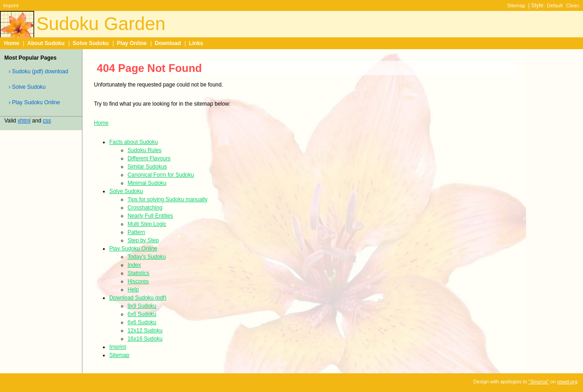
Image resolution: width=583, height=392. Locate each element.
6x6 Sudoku (142, 314)
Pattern (136, 232)
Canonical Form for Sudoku (161, 175)
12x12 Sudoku (145, 331)
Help (133, 290)
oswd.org (567, 382)
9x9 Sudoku (142, 306)
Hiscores (138, 281)
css (47, 121)
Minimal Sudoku (147, 183)
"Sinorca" (539, 382)
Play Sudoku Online (133, 249)
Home (12, 43)
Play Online (132, 43)
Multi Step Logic (147, 224)
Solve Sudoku (91, 43)
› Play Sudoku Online (34, 102)
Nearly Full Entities (150, 216)
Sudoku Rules (145, 150)
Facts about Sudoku (134, 142)
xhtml (24, 121)
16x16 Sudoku (145, 339)
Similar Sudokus (147, 167)
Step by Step (143, 240)
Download (168, 43)
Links (196, 43)
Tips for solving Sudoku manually (168, 199)
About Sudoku (46, 43)
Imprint (11, 5)
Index (134, 265)
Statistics (138, 273)
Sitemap (516, 5)
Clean (573, 5)
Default (555, 5)
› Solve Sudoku (27, 87)
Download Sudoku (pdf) (138, 298)
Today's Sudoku (147, 257)
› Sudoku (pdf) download (38, 71)
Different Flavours (149, 158)
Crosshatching (145, 208)
